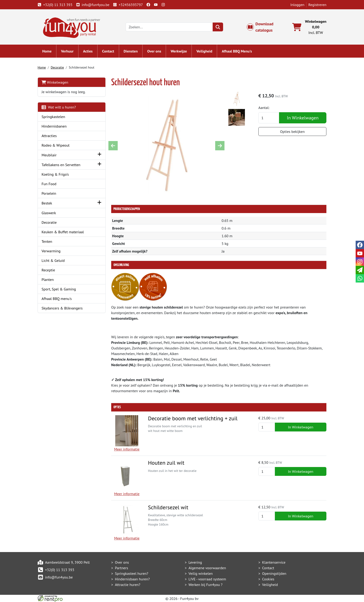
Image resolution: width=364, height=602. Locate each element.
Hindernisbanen (54, 126)
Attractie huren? (128, 585)
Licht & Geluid (53, 260)
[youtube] (156, 5)
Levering (195, 562)
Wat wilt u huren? (59, 107)
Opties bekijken (292, 132)
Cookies (268, 579)
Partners (122, 568)
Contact (108, 51)
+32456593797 (128, 5)
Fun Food (49, 184)
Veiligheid (204, 51)
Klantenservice (274, 562)
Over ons (154, 51)
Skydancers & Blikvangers (62, 308)
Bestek (47, 203)
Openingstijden (274, 573)
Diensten (131, 51)
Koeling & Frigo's (55, 174)
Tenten (47, 241)
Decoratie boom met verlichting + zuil (193, 418)
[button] (99, 155)
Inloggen (297, 5)
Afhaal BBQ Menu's (237, 51)
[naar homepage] (70, 26)
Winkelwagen (55, 82)
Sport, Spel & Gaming (59, 289)
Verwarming (51, 251)
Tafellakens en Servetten (61, 165)
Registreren (317, 5)
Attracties (49, 136)
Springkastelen (53, 117)
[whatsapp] (360, 278)
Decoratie (57, 67)
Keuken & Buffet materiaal (63, 232)
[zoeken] (218, 27)
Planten (48, 280)
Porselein (49, 193)
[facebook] (148, 5)
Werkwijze (179, 51)
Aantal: (264, 108)
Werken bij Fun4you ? (205, 585)
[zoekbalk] (169, 27)
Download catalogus (262, 27)
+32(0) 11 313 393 (55, 5)
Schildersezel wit (168, 507)
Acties (88, 51)
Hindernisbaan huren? (132, 579)
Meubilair (49, 155)
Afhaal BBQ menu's (57, 299)
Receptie (48, 270)
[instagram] (163, 5)
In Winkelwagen (303, 118)
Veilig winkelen (201, 573)
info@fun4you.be (93, 5)
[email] (360, 270)
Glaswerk (49, 213)
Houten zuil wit (166, 463)
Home (47, 51)
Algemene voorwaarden (207, 568)
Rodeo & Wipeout (56, 145)
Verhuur (67, 51)
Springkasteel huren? (132, 573)
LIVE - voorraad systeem (207, 579)
